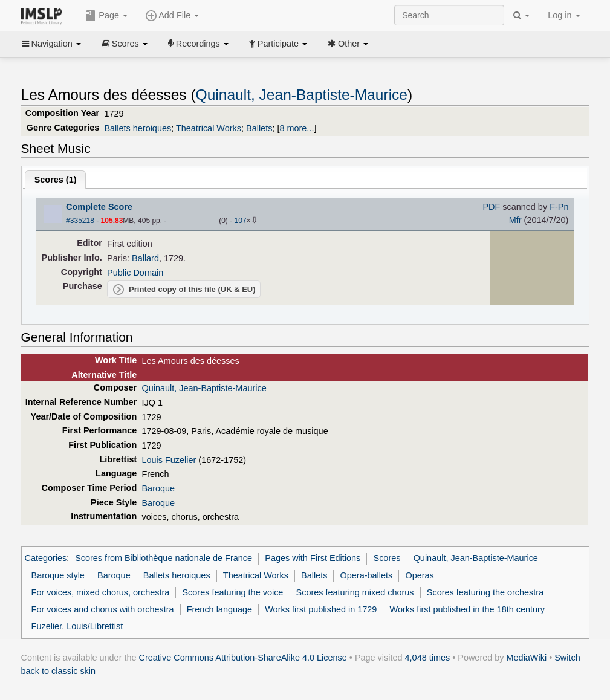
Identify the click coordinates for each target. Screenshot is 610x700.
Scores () (56, 180)
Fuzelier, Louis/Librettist (77, 626)
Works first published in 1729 (321, 609)
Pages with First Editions (313, 558)
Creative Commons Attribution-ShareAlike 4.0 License (243, 658)
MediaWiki (527, 658)
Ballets (259, 128)
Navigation (51, 44)
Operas (419, 575)
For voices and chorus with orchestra (103, 609)
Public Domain (135, 273)
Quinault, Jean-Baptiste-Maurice (302, 95)
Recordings (198, 44)
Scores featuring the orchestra (485, 592)
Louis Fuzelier (169, 460)
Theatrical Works (209, 128)
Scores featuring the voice (232, 592)
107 (241, 221)
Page (106, 16)
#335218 (80, 221)
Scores (125, 44)
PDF (491, 207)
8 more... (297, 128)
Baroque (158, 488)
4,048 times (428, 658)
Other (348, 44)
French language (219, 609)
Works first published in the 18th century (468, 609)
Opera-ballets (367, 575)
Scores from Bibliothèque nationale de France (164, 558)
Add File (172, 16)
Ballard (145, 258)
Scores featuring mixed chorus (355, 592)
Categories (46, 558)
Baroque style (58, 575)
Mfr (515, 220)
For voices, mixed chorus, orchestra (101, 592)
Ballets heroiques (138, 128)
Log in (564, 15)
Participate (278, 44)
